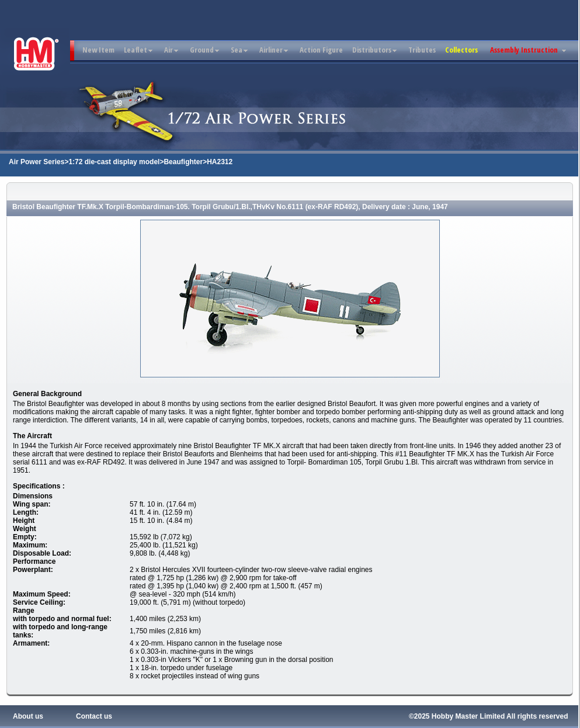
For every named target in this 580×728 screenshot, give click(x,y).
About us (28, 716)
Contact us (94, 716)
